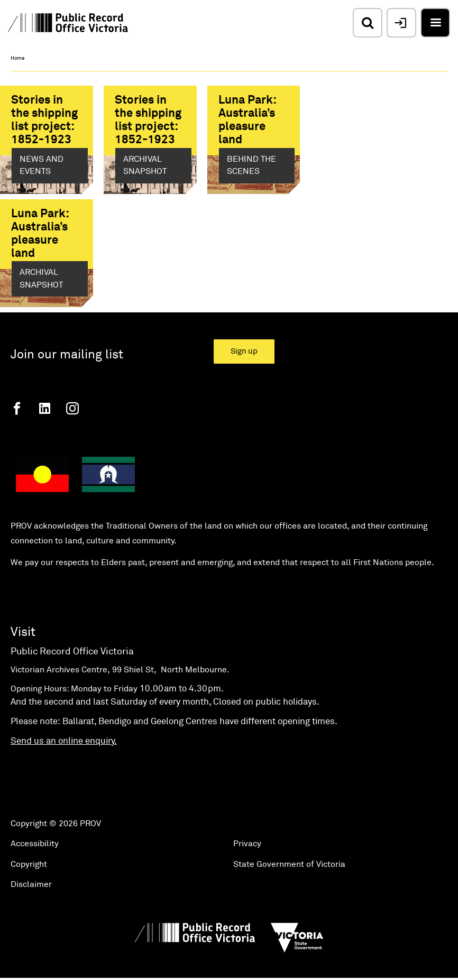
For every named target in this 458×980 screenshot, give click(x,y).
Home (17, 58)
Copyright (29, 864)
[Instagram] (72, 408)
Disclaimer (31, 884)
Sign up (244, 351)
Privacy (247, 844)
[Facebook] (17, 408)
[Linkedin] (45, 408)
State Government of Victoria (289, 864)
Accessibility (35, 844)
